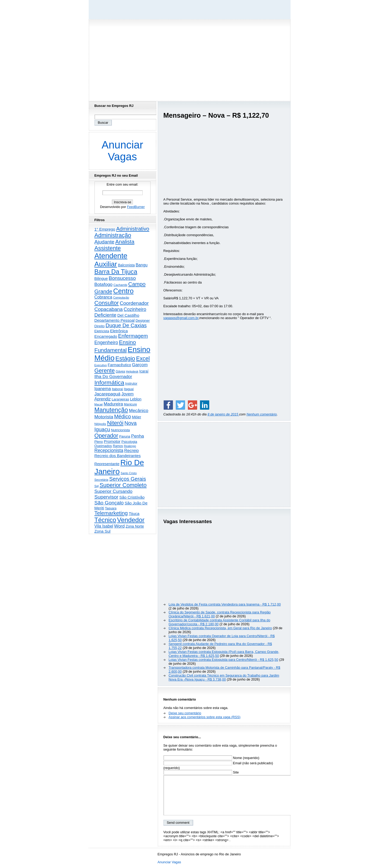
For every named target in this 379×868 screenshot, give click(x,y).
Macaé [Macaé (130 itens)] (99, 404)
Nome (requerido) (211, 758)
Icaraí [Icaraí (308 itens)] (144, 371)
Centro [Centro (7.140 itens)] (123, 291)
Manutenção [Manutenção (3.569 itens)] (111, 410)
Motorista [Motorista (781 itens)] (104, 417)
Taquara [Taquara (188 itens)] (111, 508)
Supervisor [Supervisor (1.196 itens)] (106, 497)
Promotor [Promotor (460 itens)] (112, 441)
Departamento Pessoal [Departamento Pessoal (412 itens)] (115, 320)
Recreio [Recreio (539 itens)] (131, 451)
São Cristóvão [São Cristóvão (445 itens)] (132, 497)
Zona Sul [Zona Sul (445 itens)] (103, 531)
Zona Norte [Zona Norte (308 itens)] (135, 526)
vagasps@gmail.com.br (181, 318)
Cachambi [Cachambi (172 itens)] (120, 285)
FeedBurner (136, 207)
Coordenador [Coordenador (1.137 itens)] (134, 303)
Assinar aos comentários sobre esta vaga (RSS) (205, 717)
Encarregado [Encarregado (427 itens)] (106, 336)
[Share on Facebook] (168, 405)
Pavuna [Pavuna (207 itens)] (125, 437)
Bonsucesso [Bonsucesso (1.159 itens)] (122, 278)
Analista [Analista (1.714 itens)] (125, 242)
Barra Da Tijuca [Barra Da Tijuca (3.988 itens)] (116, 272)
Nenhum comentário (261, 414)
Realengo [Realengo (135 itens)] (130, 446)
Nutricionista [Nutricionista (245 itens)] (121, 430)
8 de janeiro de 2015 (223, 414)
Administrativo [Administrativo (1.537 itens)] (133, 229)
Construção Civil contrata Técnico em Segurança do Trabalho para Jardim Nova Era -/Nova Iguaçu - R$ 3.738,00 (224, 677)
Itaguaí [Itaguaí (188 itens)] (129, 389)
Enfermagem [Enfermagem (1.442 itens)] (133, 336)
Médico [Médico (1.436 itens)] (123, 416)
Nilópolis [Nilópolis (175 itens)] (100, 424)
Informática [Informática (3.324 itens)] (109, 383)
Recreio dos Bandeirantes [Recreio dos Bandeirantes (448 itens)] (118, 456)
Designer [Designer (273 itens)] (143, 321)
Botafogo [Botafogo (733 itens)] (104, 284)
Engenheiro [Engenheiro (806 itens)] (106, 343)
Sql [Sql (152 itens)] (97, 486)
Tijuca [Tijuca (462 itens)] (134, 514)
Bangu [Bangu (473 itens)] (141, 265)
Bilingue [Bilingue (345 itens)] (101, 279)
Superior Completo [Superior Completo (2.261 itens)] (123, 485)
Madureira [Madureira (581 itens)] (113, 404)
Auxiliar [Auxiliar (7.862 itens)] (106, 264)
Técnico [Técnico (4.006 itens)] (105, 520)
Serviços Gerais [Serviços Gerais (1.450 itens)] (128, 479)
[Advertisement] (189, 59)
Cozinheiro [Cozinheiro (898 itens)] (135, 309)
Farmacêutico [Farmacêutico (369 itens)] (119, 365)
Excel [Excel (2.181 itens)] (143, 359)
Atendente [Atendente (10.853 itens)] (111, 256)
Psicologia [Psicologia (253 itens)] (129, 442)
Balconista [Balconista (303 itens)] (126, 265)
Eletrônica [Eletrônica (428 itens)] (119, 331)
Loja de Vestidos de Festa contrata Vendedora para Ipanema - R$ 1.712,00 (225, 604)
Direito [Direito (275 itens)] (100, 326)
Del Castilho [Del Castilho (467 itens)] (128, 315)
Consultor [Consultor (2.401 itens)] (107, 303)
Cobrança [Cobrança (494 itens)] (103, 297)
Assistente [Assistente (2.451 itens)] (108, 248)
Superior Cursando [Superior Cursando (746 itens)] (114, 491)
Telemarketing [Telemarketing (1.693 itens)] (111, 513)
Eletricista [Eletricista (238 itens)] (102, 331)
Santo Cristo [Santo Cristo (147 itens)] (129, 473)
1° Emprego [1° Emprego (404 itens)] (105, 229)
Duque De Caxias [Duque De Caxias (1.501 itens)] (126, 325)
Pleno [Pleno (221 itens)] (99, 442)
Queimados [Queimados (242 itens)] (103, 446)
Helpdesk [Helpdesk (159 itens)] (132, 371)
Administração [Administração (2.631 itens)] (113, 235)
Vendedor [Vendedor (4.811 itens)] (131, 520)
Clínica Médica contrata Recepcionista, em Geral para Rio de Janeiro (220, 628)
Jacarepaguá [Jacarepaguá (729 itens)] (108, 394)
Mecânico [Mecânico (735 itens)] (139, 410)
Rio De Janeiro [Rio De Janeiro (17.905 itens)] (119, 467)
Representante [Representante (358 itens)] (107, 464)
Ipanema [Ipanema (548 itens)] (103, 389)
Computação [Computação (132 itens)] (121, 297)
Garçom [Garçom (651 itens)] (140, 365)
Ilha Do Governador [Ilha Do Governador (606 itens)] (113, 376)
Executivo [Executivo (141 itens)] (101, 365)
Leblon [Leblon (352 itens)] (136, 399)
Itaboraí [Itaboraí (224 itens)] (118, 389)
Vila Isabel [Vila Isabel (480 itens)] (104, 526)
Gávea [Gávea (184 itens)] (120, 371)
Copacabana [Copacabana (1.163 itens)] (109, 309)
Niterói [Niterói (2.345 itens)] (115, 423)
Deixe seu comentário (185, 713)
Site (201, 772)
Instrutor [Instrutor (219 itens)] (131, 384)
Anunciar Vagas (122, 151)
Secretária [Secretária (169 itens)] (101, 480)
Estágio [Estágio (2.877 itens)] (125, 358)
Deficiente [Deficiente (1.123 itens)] (106, 315)
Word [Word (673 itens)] (119, 526)
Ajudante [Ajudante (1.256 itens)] (104, 242)
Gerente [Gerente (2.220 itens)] (105, 371)
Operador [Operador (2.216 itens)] (106, 436)
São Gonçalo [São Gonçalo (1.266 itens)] (109, 503)
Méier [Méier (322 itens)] (136, 417)
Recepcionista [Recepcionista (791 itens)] (109, 450)
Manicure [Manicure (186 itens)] (130, 404)
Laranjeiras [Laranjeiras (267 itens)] (120, 399)
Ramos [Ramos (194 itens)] (118, 446)
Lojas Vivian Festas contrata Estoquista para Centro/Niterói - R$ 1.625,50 (224, 660)
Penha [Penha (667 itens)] (138, 436)
